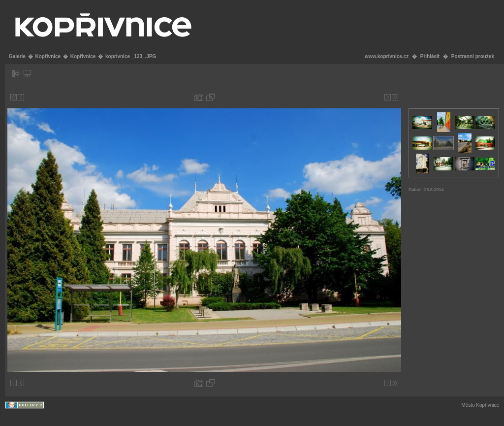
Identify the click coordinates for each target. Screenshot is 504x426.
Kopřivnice (48, 56)
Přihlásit (430, 56)
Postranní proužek (473, 56)
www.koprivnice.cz (387, 56)
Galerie (17, 56)
